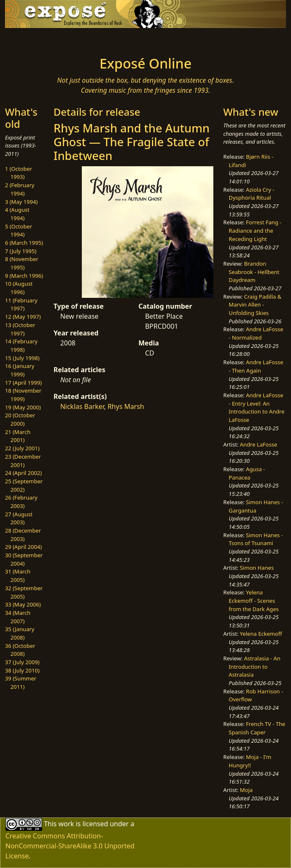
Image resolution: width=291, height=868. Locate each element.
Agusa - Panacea (247, 473)
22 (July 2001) (22, 448)
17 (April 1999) (23, 383)
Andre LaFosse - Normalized (256, 333)
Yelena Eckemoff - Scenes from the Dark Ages (254, 600)
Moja (247, 790)
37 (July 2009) (22, 662)
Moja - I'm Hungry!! (250, 761)
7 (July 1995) (21, 251)
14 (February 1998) (21, 345)
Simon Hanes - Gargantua (256, 506)
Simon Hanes (257, 568)
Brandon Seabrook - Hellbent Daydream (254, 272)
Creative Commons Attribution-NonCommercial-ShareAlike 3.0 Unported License (70, 846)
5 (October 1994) (19, 231)
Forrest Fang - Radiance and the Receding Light (255, 230)
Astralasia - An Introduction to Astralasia (255, 666)
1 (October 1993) (19, 173)
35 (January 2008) (20, 633)
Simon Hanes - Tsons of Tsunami (256, 539)
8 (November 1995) (22, 263)
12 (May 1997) (23, 317)
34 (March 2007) (18, 617)
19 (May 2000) (23, 407)
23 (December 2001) (23, 461)
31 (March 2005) (18, 576)
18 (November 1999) (23, 395)
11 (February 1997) (21, 305)
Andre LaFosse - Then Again (256, 366)
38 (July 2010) (22, 670)
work (66, 824)
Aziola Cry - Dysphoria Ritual (252, 194)
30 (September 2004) (24, 559)
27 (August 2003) (19, 518)
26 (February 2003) (21, 502)
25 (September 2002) (24, 485)
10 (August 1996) (19, 288)
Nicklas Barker (82, 406)
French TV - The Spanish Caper (257, 728)
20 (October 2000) (20, 419)
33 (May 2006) (23, 604)
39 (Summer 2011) (21, 683)
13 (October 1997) (20, 329)
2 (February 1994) (20, 189)
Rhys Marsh (126, 406)
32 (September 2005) (24, 592)
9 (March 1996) (24, 276)
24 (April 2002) (23, 473)
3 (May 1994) (21, 202)
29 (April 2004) (23, 547)
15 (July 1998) (22, 358)
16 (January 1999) (20, 370)
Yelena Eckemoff (261, 634)
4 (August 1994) (17, 214)
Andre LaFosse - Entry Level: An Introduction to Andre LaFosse (257, 407)
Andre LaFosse (259, 444)
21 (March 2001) (18, 436)
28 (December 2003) (23, 535)
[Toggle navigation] (55, 40)
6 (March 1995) (24, 243)
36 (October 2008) (20, 650)
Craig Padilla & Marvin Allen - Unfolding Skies (255, 305)
